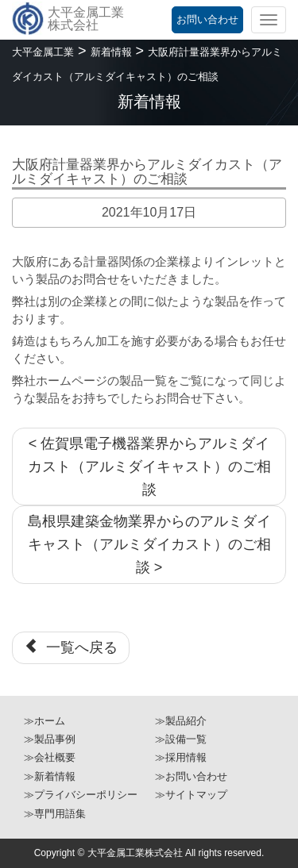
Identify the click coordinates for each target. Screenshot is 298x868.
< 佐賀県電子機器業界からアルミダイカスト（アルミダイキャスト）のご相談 (149, 467)
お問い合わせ (207, 19)
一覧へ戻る (71, 647)
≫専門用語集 (55, 814)
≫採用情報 (181, 757)
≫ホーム (45, 721)
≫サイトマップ (191, 795)
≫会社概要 (50, 757)
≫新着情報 (50, 776)
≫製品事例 (50, 739)
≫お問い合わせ (191, 776)
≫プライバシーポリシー (81, 795)
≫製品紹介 (181, 721)
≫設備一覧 (181, 739)
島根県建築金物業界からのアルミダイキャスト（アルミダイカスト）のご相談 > (149, 544)
